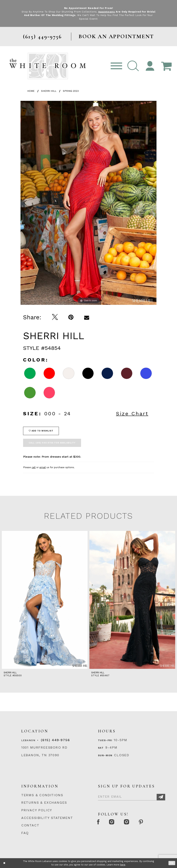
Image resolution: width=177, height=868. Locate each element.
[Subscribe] (161, 797)
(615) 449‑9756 (55, 740)
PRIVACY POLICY (37, 810)
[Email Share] (87, 317)
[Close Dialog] (4, 863)
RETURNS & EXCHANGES (44, 802)
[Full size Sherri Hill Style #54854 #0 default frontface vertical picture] (88, 203)
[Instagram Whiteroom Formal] (115, 823)
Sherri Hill (49, 91)
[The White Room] (47, 66)
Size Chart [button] (132, 414)
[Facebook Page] (99, 823)
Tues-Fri (105, 740)
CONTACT (30, 825)
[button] (133, 66)
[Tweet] (55, 317)
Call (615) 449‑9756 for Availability (52, 443)
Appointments (111, 12)
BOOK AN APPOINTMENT (116, 36)
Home (31, 91)
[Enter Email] (132, 796)
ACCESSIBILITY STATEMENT (47, 818)
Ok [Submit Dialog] (172, 863)
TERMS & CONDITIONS (42, 795)
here (123, 865)
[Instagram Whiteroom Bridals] (133, 823)
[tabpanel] (88, 203)
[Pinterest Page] (149, 823)
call (34, 467)
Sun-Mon (105, 755)
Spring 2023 (71, 91)
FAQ (25, 833)
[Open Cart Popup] (166, 66)
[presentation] (45, 600)
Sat (101, 748)
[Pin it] (71, 317)
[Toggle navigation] (116, 66)
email (43, 467)
